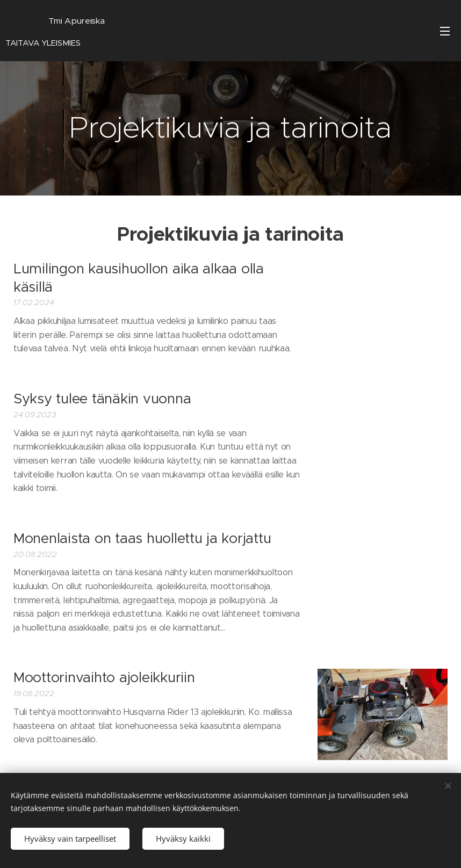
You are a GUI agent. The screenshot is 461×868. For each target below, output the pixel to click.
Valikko (445, 31)
